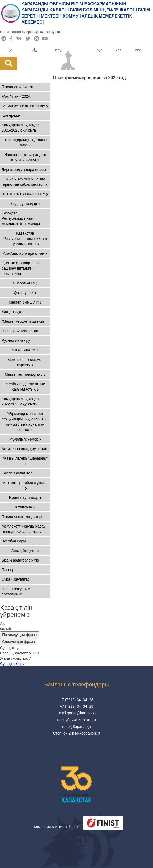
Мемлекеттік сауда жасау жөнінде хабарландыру (24, 529)
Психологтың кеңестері (22, 517)
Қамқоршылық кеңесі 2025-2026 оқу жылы (20, 128)
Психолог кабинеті (17, 87)
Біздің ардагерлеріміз (20, 560)
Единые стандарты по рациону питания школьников (21, 268)
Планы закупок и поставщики (16, 591)
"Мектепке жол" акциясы (23, 321)
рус (99, 50)
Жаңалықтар (13, 312)
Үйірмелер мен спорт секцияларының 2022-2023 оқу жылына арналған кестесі (25, 422)
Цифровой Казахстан (20, 331)
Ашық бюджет (25, 551)
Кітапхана (25, 507)
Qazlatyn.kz (25, 293)
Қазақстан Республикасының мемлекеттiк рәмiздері (21, 218)
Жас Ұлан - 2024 (16, 96)
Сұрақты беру (12, 664)
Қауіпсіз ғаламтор (17, 473)
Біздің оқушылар (25, 498)
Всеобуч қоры (14, 541)
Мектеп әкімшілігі (25, 302)
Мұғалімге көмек (25, 439)
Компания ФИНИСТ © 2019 (57, 827)
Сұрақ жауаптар (16, 579)
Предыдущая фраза (20, 635)
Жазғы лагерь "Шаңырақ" (25, 461)
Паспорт (9, 570)
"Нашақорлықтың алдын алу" (25, 142)
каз (118, 50)
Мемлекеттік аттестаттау (25, 106)
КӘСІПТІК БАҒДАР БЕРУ (25, 194)
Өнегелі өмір (25, 283)
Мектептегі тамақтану (25, 374)
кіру (58, 50)
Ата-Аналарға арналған (25, 253)
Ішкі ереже (11, 115)
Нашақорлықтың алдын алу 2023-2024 (25, 157)
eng (138, 50)
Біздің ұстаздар (25, 204)
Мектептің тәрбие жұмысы (25, 485)
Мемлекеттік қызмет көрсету (25, 362)
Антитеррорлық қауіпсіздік (25, 449)
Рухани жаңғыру (16, 340)
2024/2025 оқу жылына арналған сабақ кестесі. (25, 182)
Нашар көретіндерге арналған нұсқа (30, 32)
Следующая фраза (18, 642)
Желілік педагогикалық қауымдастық (25, 387)
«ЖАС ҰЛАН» (25, 350)
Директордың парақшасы (24, 170)
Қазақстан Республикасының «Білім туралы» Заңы (25, 239)
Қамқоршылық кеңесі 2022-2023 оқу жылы (20, 401)
